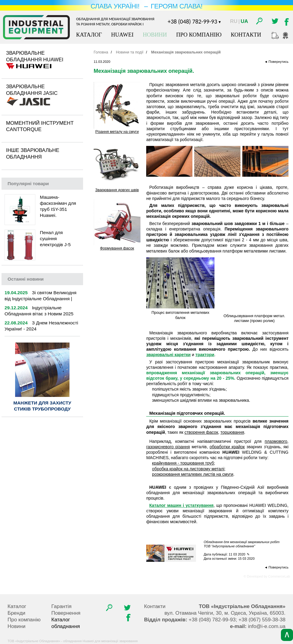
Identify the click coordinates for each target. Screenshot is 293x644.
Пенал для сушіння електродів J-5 (55, 238)
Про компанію (199, 35)
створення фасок (201, 432)
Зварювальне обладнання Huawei (35, 56)
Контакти (246, 35)
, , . (225, 613)
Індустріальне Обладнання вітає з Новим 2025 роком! (39, 314)
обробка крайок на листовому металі (188, 469)
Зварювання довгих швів (117, 190)
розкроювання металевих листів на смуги (193, 474)
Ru (234, 21)
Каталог (89, 35)
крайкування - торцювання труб (183, 463)
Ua (245, 21)
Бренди (16, 613)
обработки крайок (227, 447)
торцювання (232, 432)
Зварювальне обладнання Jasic (32, 90)
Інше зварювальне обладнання (33, 154)
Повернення (66, 613)
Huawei (122, 35)
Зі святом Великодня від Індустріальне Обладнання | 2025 (40, 299)
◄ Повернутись (276, 62)
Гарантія (61, 606)
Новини (155, 35)
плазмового (276, 441)
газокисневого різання (168, 447)
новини (26, 279)
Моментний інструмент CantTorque (40, 126)
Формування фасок (117, 248)
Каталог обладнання (66, 623)
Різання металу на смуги (117, 132)
